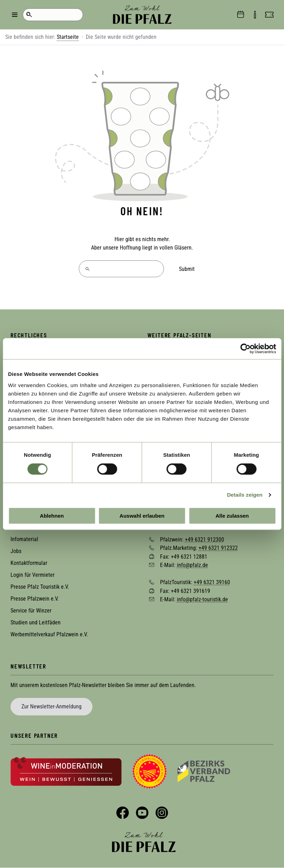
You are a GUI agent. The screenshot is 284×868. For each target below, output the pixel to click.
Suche (29, 15)
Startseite (68, 37)
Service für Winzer (31, 611)
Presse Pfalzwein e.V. (35, 599)
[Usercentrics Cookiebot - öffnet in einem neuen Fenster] (245, 349)
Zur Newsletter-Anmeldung (51, 706)
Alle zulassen (232, 516)
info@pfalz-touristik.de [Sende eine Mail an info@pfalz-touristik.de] (202, 599)
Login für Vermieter (33, 575)
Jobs (16, 551)
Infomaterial (24, 539)
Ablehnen (52, 516)
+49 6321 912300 (205, 539)
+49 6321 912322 (218, 548)
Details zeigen (245, 495)
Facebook (123, 813)
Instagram (162, 813)
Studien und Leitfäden (36, 622)
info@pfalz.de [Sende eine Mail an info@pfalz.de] (192, 565)
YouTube (142, 813)
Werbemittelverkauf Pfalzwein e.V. (49, 634)
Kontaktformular (29, 563)
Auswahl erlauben (142, 516)
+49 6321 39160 (212, 582)
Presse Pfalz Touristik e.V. (40, 587)
